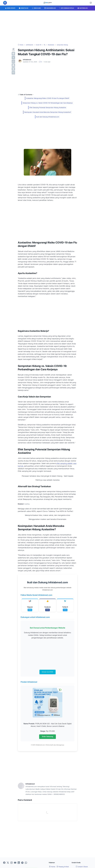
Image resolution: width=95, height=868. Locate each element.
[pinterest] (13, 69)
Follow (30, 610)
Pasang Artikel (63, 867)
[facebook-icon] (4, 863)
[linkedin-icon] (19, 863)
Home (52, 867)
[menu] (5, 3)
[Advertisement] (47, 27)
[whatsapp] (13, 61)
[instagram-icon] (12, 863)
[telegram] (13, 65)
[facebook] (13, 54)
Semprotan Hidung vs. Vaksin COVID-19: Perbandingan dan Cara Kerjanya (48, 103)
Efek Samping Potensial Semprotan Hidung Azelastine (48, 108)
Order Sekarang (47, 737)
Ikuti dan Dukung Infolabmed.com (48, 117)
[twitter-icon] (8, 863)
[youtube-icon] (15, 863)
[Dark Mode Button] (91, 3)
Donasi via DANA (47, 672)
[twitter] (13, 58)
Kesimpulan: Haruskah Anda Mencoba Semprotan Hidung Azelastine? (48, 112)
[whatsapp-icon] (26, 863)
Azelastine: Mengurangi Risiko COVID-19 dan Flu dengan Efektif (48, 98)
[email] (13, 73)
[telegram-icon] (22, 863)
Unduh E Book (82, 867)
